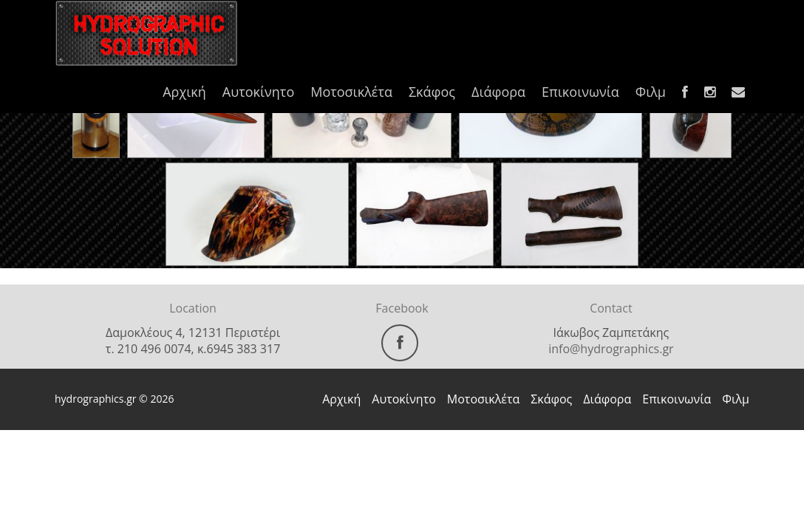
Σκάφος (432, 92)
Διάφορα (498, 92)
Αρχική (184, 92)
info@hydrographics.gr (611, 349)
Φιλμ (651, 92)
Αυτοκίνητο (258, 92)
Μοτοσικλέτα (351, 92)
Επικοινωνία (580, 92)
